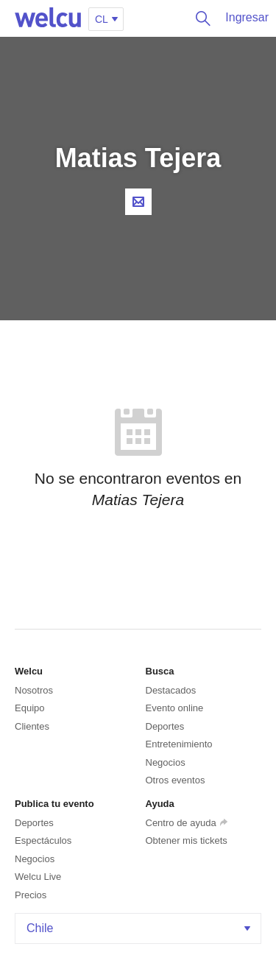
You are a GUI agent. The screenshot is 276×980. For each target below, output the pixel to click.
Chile (140, 928)
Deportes (165, 726)
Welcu (48, 18)
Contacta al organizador (138, 202)
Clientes (32, 726)
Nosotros (34, 690)
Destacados (171, 690)
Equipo (29, 708)
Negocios (166, 762)
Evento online (175, 708)
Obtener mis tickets (187, 840)
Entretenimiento (179, 744)
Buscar (199, 18)
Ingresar (247, 17)
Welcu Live (38, 877)
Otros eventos (176, 780)
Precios (31, 895)
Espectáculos (43, 840)
